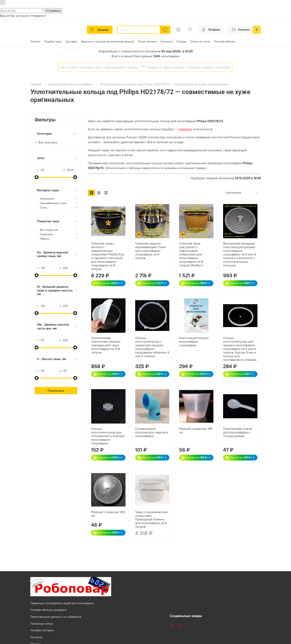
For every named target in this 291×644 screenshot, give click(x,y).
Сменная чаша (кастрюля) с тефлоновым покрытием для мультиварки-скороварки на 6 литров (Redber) (191, 254)
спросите (185, 129)
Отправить (53, 11)
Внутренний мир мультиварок (71, 84)
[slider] (37, 177)
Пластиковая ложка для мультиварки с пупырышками (238, 432)
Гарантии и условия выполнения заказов (108, 41)
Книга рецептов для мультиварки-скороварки (194, 341)
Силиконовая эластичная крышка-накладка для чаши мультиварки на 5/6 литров (106, 345)
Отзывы (181, 41)
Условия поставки (42, 630)
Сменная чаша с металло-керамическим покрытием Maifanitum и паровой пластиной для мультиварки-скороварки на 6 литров (108, 256)
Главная (36, 84)
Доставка (71, 41)
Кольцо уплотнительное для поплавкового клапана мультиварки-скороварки (108, 436)
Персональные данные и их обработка (56, 617)
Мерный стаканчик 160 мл (108, 514)
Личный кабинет (225, 41)
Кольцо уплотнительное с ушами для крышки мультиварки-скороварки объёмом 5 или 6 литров (152, 347)
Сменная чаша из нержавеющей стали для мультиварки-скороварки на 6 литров (150, 251)
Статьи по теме (200, 41)
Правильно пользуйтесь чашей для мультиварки (62, 603)
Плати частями (147, 41)
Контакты (167, 41)
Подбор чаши (53, 41)
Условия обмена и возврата (48, 610)
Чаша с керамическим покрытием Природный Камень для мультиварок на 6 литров (151, 519)
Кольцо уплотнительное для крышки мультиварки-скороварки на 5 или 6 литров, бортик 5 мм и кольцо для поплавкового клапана (240, 349)
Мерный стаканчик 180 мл (196, 430)
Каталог (100, 30)
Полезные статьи (42, 624)
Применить (56, 391)
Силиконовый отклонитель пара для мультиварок (151, 432)
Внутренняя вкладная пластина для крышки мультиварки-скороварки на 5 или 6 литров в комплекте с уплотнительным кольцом (240, 254)
